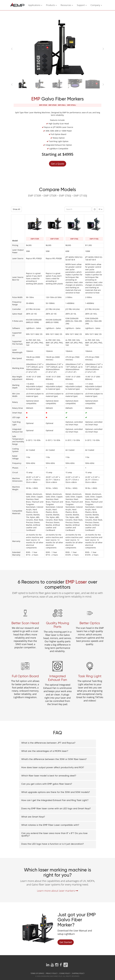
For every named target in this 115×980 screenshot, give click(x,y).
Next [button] (103, 48)
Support (82, 5)
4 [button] (58, 93)
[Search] (78, 209)
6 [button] (65, 93)
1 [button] (46, 93)
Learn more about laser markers (58, 891)
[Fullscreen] (95, 209)
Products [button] (51, 5)
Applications (35, 5)
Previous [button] (12, 48)
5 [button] (61, 93)
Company (96, 5)
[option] (58, 48)
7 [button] (69, 93)
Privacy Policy (52, 973)
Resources (67, 5)
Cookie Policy (65, 973)
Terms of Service (37, 973)
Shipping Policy (78, 973)
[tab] (58, 743)
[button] (58, 743)
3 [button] (54, 93)
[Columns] (100, 209)
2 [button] (50, 93)
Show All (16, 209)
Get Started (66, 942)
